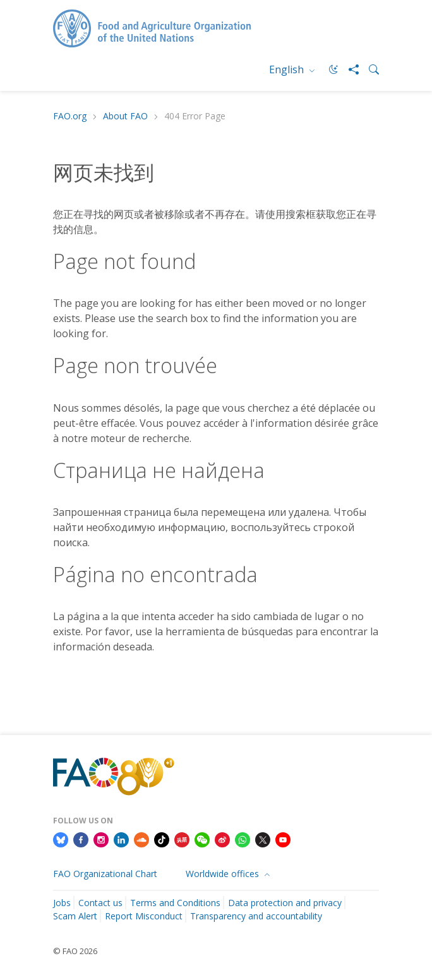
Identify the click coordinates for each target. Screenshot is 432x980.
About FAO (125, 117)
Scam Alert (75, 916)
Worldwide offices (224, 874)
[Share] (349, 69)
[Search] (369, 69)
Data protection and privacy (285, 903)
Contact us (100, 903)
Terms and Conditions (175, 903)
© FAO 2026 (75, 951)
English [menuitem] (288, 69)
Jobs (62, 903)
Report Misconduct (144, 916)
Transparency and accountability (256, 916)
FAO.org (70, 117)
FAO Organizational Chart (105, 874)
